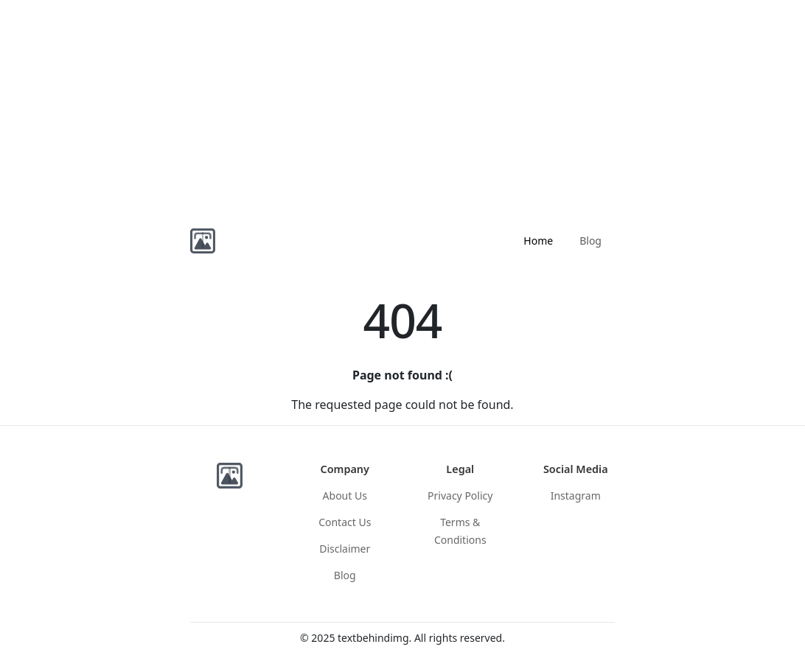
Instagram (576, 496)
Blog (590, 241)
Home (538, 241)
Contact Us (345, 522)
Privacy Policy (460, 496)
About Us (345, 496)
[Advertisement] (402, 103)
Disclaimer (345, 549)
